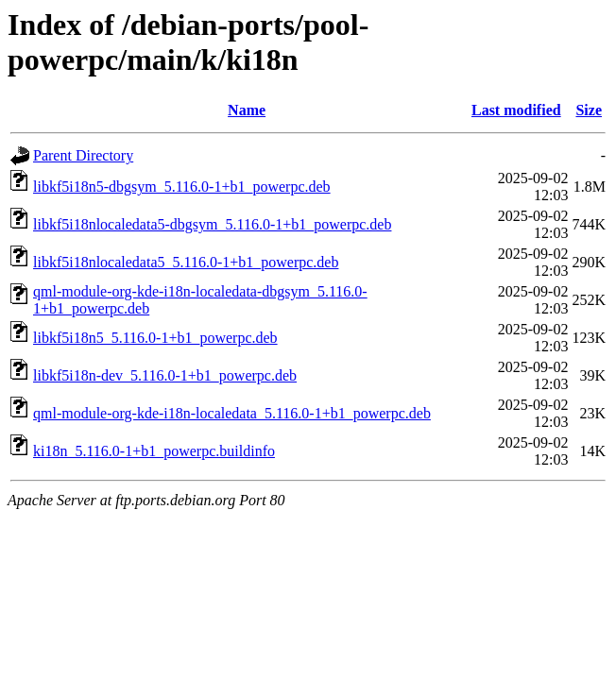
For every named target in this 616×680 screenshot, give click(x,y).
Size (589, 110)
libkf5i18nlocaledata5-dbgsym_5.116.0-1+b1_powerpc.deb (212, 224)
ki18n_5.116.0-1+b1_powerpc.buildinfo (154, 451)
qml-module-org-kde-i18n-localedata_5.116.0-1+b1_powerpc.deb (232, 413)
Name (247, 110)
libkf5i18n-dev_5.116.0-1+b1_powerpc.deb (165, 375)
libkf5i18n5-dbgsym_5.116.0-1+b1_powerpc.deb (182, 187)
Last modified (516, 110)
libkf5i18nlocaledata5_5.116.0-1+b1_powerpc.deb (186, 262)
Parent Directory (83, 155)
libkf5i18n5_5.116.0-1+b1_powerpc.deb (155, 338)
